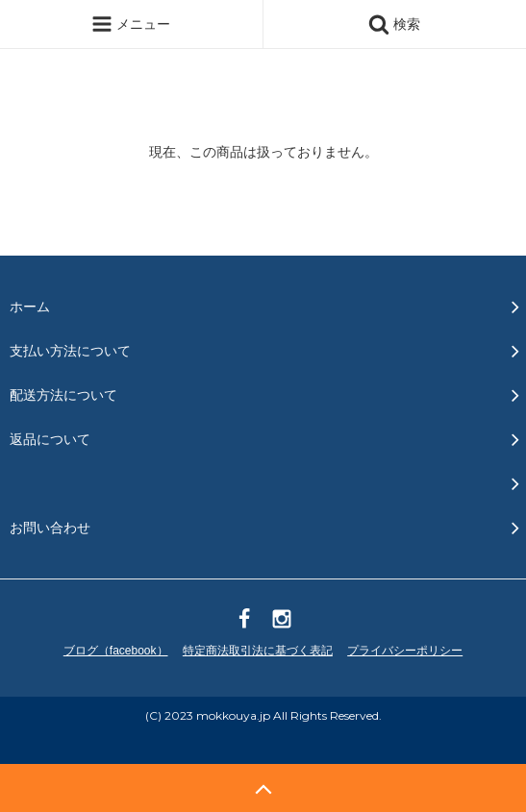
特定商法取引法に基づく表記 (258, 651)
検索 (394, 24)
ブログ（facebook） (116, 651)
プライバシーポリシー (405, 651)
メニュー (131, 24)
